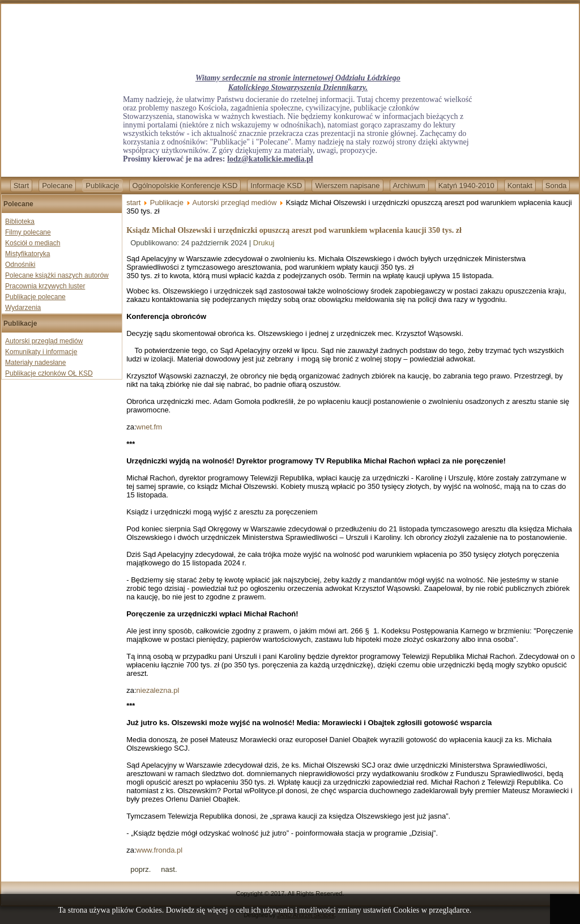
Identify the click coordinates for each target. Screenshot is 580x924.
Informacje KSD (276, 186)
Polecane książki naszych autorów (57, 275)
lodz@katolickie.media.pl (270, 159)
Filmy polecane (28, 232)
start (133, 203)
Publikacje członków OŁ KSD (49, 373)
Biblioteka (20, 222)
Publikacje (102, 186)
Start (21, 186)
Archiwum (409, 186)
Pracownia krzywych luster (45, 286)
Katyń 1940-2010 (466, 186)
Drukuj (264, 243)
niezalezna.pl (158, 690)
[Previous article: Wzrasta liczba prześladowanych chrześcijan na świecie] (140, 869)
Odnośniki (20, 265)
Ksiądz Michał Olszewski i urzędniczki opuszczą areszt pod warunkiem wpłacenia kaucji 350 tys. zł (294, 230)
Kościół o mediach (33, 243)
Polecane (57, 186)
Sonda (556, 186)
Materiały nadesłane (35, 363)
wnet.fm (150, 427)
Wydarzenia (23, 308)
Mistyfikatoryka (27, 254)
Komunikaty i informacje (41, 352)
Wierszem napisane (347, 186)
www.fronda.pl (160, 850)
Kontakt (520, 186)
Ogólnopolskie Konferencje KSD (185, 186)
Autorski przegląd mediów (44, 341)
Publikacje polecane (35, 297)
